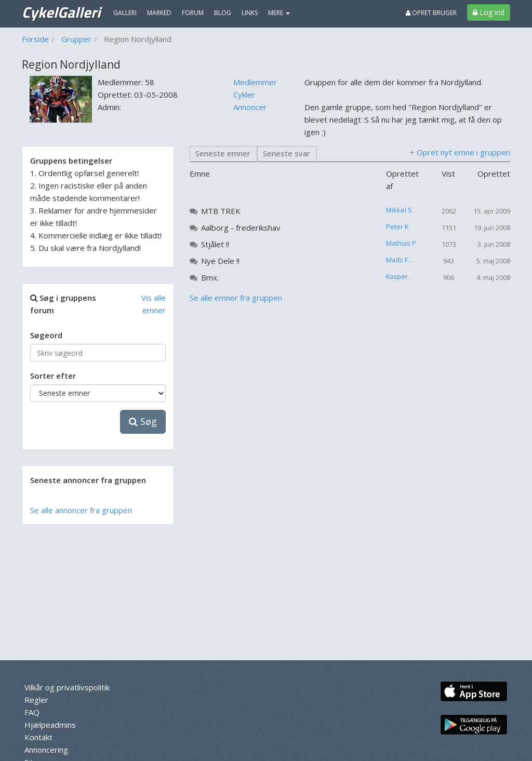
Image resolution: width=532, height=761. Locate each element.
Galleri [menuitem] (125, 13)
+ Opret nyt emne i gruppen (460, 152)
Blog (223, 13)
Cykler (244, 95)
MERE (279, 13)
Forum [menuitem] (193, 13)
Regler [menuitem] (36, 700)
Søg (143, 421)
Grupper (76, 39)
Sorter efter (53, 376)
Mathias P (401, 243)
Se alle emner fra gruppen (236, 298)
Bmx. (210, 277)
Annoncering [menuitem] (46, 750)
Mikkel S (399, 210)
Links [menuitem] (250, 13)
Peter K (397, 226)
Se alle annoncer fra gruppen (81, 510)
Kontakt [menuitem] (38, 737)
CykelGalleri (61, 12)
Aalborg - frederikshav (241, 228)
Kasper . (398, 276)
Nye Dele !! (220, 261)
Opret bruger (431, 13)
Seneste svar (287, 153)
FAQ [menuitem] (32, 712)
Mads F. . (399, 260)
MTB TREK (221, 211)
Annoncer (250, 107)
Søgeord (46, 335)
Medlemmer (255, 82)
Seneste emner (223, 153)
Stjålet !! (215, 244)
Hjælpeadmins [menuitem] (50, 725)
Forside (35, 39)
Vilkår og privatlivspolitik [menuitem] (67, 687)
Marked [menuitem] (159, 13)
